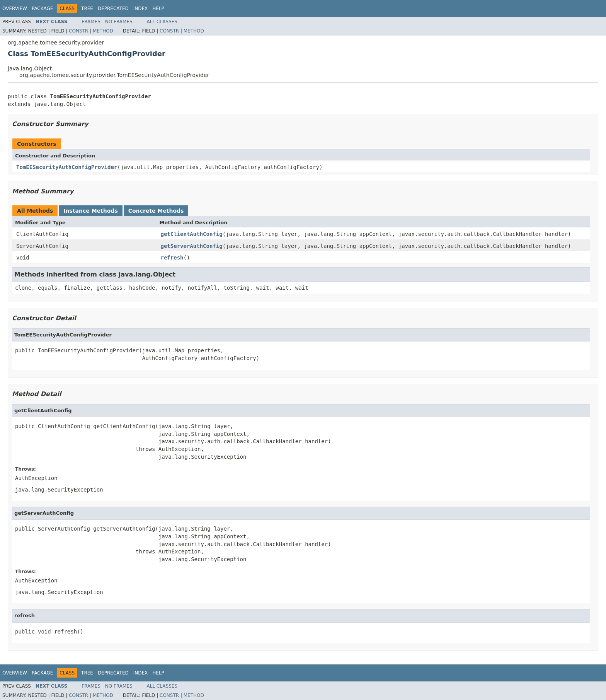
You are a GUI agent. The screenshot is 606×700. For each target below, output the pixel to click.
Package (42, 9)
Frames (91, 22)
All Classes (162, 22)
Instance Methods (90, 211)
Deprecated (113, 9)
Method (103, 31)
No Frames (119, 22)
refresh (172, 258)
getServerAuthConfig (192, 246)
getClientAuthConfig (192, 234)
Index (141, 9)
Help (158, 9)
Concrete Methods (156, 211)
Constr (78, 31)
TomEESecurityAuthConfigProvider (67, 167)
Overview (15, 9)
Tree (87, 9)
